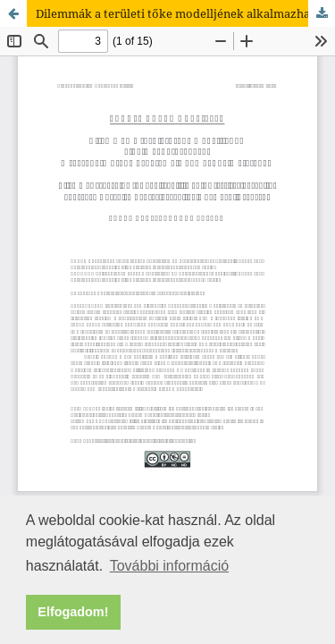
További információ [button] (169, 566)
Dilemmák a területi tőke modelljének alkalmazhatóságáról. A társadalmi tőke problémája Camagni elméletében (185, 13)
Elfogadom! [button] (73, 612)
